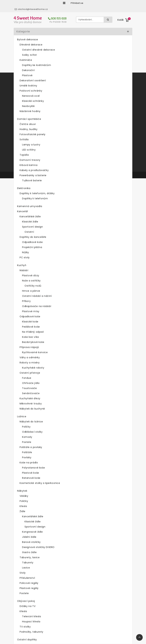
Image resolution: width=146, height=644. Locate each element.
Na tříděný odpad (33, 332)
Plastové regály (29, 588)
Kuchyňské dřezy (30, 398)
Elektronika (24, 188)
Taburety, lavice (30, 557)
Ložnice (22, 416)
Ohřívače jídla (31, 383)
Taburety (28, 563)
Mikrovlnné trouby (31, 404)
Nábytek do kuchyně (32, 409)
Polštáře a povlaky (31, 447)
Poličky (26, 427)
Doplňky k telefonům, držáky (37, 193)
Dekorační (28, 70)
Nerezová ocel (31, 96)
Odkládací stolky (32, 432)
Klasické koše (30, 322)
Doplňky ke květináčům (37, 65)
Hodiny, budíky (29, 129)
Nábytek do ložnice (31, 422)
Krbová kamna (29, 165)
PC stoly (25, 257)
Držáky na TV (28, 606)
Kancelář (23, 211)
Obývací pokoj (26, 601)
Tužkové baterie (32, 180)
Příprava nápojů (29, 347)
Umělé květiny (28, 86)
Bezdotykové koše (33, 342)
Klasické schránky (33, 101)
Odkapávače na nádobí (37, 306)
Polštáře (27, 452)
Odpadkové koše (32, 242)
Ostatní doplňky (27, 640)
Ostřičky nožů (33, 286)
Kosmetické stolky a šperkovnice (40, 483)
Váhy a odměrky (30, 357)
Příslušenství (27, 578)
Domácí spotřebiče (29, 119)
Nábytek (22, 491)
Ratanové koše (31, 478)
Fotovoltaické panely (33, 134)
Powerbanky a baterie (33, 175)
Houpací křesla (31, 622)
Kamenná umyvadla (30, 206)
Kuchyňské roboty (33, 368)
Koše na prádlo (29, 463)
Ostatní (29, 232)
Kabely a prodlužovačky (34, 170)
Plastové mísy (31, 311)
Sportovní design (33, 227)
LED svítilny (29, 150)
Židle (22, 511)
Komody (27, 437)
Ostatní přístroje (30, 373)
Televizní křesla (32, 616)
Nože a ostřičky (31, 281)
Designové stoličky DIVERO (38, 547)
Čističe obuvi (28, 124)
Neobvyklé (28, 106)
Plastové (27, 75)
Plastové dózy (31, 275)
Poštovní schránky (31, 91)
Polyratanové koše (33, 468)
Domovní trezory (30, 160)
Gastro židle (29, 552)
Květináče (26, 60)
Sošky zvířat (29, 55)
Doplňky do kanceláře (33, 237)
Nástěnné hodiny (30, 111)
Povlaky (27, 457)
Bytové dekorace (28, 39)
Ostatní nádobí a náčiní (37, 296)
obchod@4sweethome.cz (33, 9)
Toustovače (29, 388)
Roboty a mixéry (30, 363)
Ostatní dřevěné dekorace (38, 50)
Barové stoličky (31, 542)
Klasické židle (30, 222)
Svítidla (24, 139)
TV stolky (25, 627)
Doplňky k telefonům (35, 198)
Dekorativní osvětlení (33, 80)
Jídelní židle (29, 537)
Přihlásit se (77, 3)
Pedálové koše (31, 327)
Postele (27, 442)
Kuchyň (22, 265)
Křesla (23, 506)
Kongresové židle (32, 532)
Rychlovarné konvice (35, 352)
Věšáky (24, 496)
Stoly (23, 573)
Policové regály (29, 583)
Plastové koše (31, 473)
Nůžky (26, 252)
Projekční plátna (32, 247)
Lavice (26, 568)
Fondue (27, 378)
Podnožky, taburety (31, 632)
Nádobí (24, 270)
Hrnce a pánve (31, 291)
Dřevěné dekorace (31, 45)
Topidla (24, 155)
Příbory (26, 301)
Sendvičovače (31, 393)
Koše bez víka (30, 337)
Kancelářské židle (30, 216)
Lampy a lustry (31, 145)
